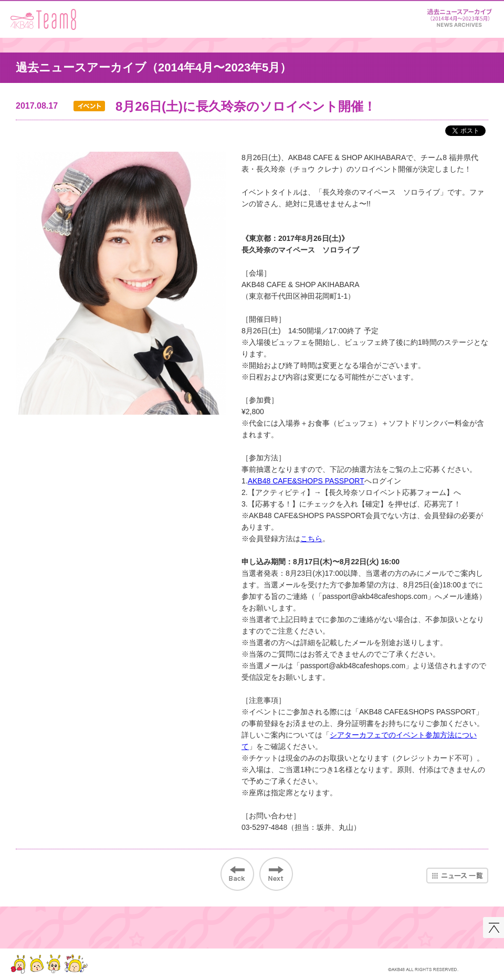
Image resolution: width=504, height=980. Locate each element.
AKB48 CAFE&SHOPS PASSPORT (306, 481)
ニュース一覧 (457, 876)
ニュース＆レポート (459, 16)
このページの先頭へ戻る (493, 928)
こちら (311, 539)
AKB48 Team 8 (43, 19)
